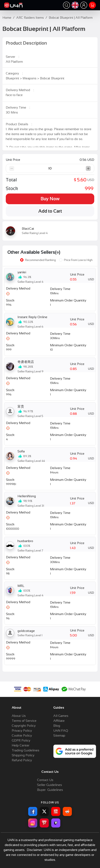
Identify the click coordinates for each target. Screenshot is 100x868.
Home (7, 18)
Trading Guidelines (26, 750)
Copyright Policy (24, 726)
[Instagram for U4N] (33, 823)
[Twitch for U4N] (56, 823)
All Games (61, 716)
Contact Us (45, 780)
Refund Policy (22, 760)
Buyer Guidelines (50, 790)
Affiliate (59, 721)
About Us (19, 716)
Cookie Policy (22, 735)
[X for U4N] (44, 811)
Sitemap (59, 735)
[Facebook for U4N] (33, 811)
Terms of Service (24, 721)
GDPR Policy (21, 740)
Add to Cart (50, 211)
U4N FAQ (61, 731)
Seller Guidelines (49, 785)
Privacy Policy (22, 731)
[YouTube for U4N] (56, 811)
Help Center (21, 745)
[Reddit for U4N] (67, 811)
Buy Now (50, 199)
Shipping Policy (23, 755)
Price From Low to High (78, 260)
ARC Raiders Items (30, 18)
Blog (57, 726)
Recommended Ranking (40, 260)
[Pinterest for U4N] (44, 823)
